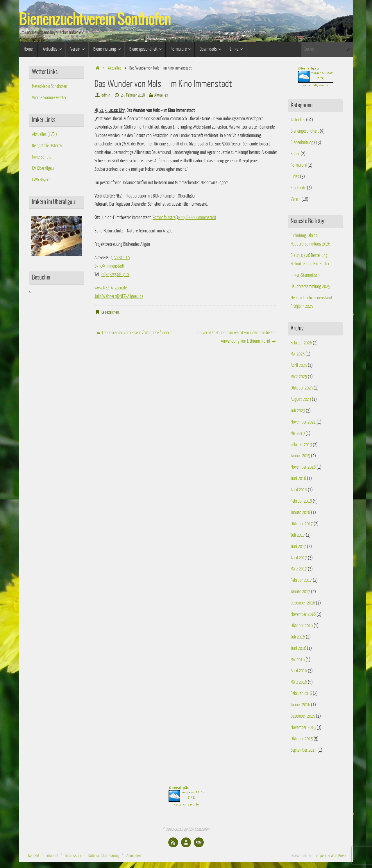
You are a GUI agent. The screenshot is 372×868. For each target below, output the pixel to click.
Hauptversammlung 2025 (310, 287)
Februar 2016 (301, 693)
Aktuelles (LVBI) (44, 134)
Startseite (298, 188)
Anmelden (134, 855)
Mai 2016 (298, 660)
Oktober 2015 (302, 739)
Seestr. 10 (122, 258)
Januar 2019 (300, 456)
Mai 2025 (298, 354)
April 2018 (299, 490)
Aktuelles (115, 68)
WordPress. (339, 855)
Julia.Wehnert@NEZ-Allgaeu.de (119, 296)
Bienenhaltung (302, 143)
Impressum (73, 855)
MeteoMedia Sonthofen (50, 86)
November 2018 (303, 467)
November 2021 (303, 422)
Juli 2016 (298, 637)
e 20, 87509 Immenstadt (197, 218)
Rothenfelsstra (164, 218)
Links (295, 177)
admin (106, 95)
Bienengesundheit (305, 131)
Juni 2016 (298, 648)
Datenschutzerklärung (104, 855)
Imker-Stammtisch (305, 275)
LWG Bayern (41, 180)
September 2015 (304, 750)
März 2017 (299, 569)
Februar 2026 (301, 343)
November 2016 (303, 614)
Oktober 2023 (302, 388)
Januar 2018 (300, 513)
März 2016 (299, 682)
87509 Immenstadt (109, 266)
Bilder (295, 154)
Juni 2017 (298, 547)
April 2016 (299, 671)
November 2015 (303, 728)
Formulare (299, 165)
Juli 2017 (298, 535)
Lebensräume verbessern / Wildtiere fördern (134, 333)
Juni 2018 (298, 479)
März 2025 (299, 377)
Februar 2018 (301, 501)
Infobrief (52, 855)
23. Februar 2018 (133, 95)
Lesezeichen (110, 312)
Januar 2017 (300, 592)
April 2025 (299, 365)
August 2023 (301, 399)
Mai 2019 (298, 433)
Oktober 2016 (302, 626)
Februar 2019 (301, 445)
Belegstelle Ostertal (47, 146)
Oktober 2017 (302, 524)
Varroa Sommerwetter (49, 98)
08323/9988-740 (115, 275)
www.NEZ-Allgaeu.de (111, 288)
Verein (296, 199)
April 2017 (299, 558)
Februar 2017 (301, 580)
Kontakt (34, 855)
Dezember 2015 (303, 716)
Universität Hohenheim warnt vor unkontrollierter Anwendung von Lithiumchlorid (237, 337)
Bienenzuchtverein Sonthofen (95, 20)
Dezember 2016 (303, 603)
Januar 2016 (300, 705)
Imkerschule (42, 157)
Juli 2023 (298, 411)
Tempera (320, 855)
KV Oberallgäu (43, 168)
